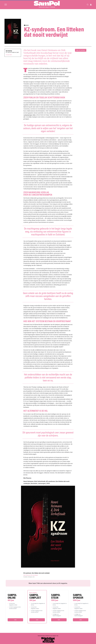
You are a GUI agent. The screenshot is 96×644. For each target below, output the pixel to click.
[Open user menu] (91, 5)
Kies (15, 620)
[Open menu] (6, 5)
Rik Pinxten (9, 51)
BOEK (26, 25)
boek (50, 72)
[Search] (88, 5)
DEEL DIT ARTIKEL (81, 50)
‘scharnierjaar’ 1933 (29, 115)
